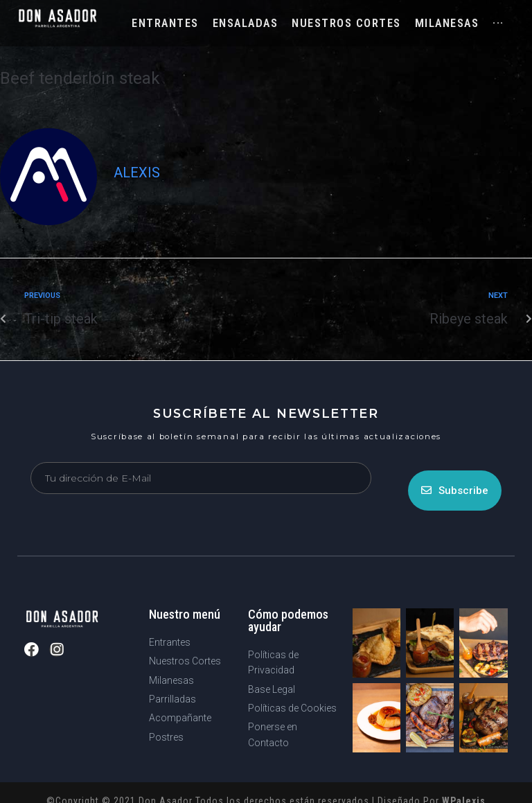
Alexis (137, 173)
